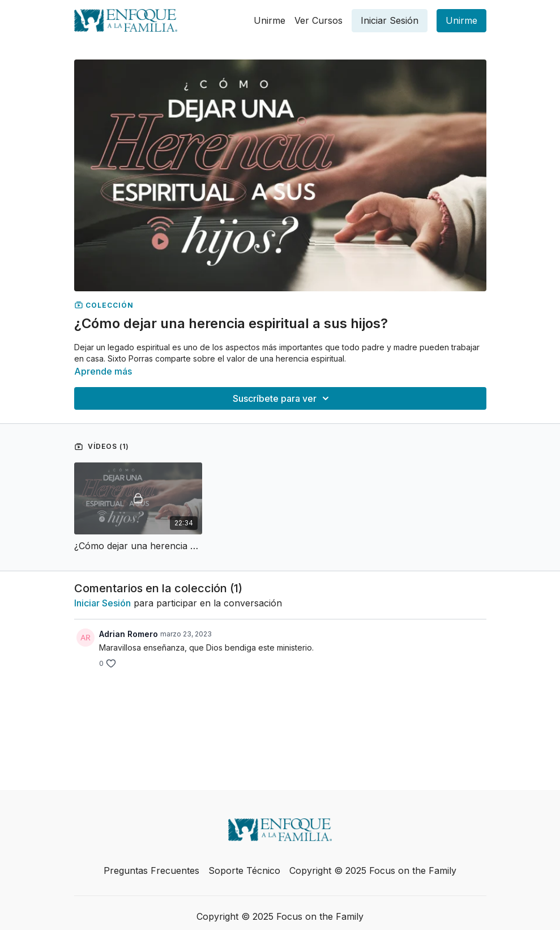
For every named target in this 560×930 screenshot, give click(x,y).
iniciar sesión (102, 603)
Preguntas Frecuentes (151, 870)
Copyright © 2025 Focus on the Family (373, 870)
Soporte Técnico (244, 870)
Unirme (270, 20)
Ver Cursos (319, 20)
